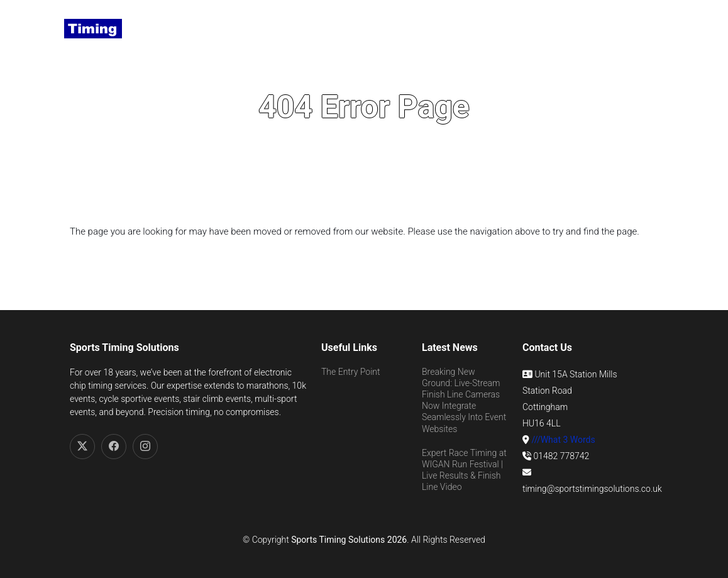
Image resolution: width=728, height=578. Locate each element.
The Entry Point (350, 372)
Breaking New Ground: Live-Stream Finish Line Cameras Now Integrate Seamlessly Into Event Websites (464, 400)
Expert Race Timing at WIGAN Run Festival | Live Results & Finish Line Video (464, 470)
